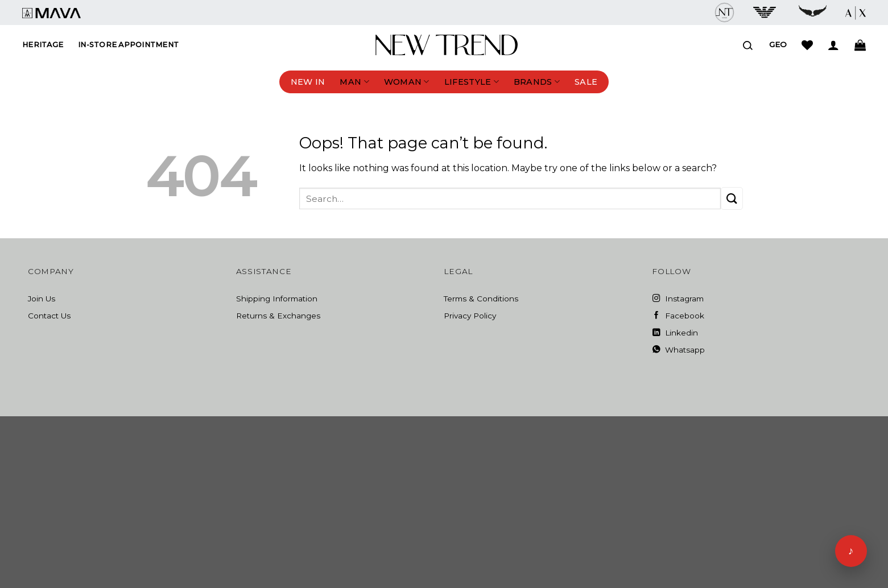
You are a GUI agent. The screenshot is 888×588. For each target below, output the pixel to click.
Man (354, 82)
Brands (537, 82)
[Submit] (732, 198)
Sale (586, 82)
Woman (407, 82)
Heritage (43, 45)
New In (308, 82)
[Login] (833, 45)
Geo (778, 44)
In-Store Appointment (128, 45)
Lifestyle (472, 82)
